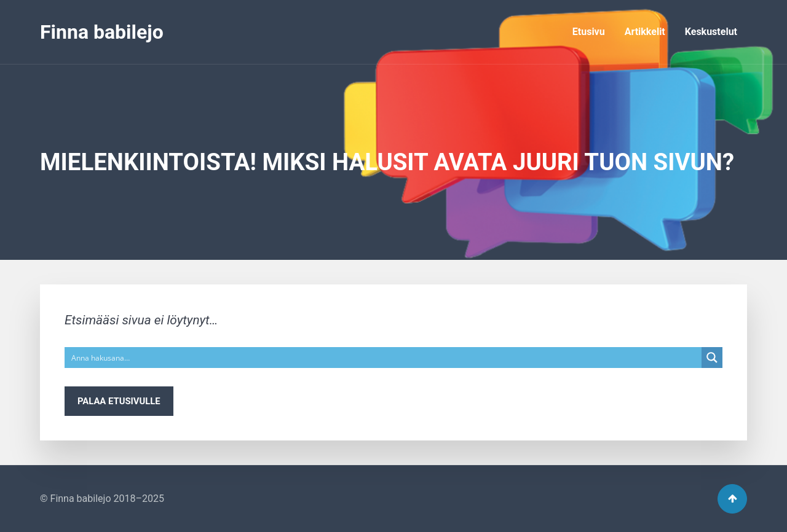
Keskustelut (711, 32)
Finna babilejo (102, 32)
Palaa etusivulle (119, 401)
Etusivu (589, 32)
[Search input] (384, 358)
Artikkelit (645, 32)
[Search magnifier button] (712, 358)
